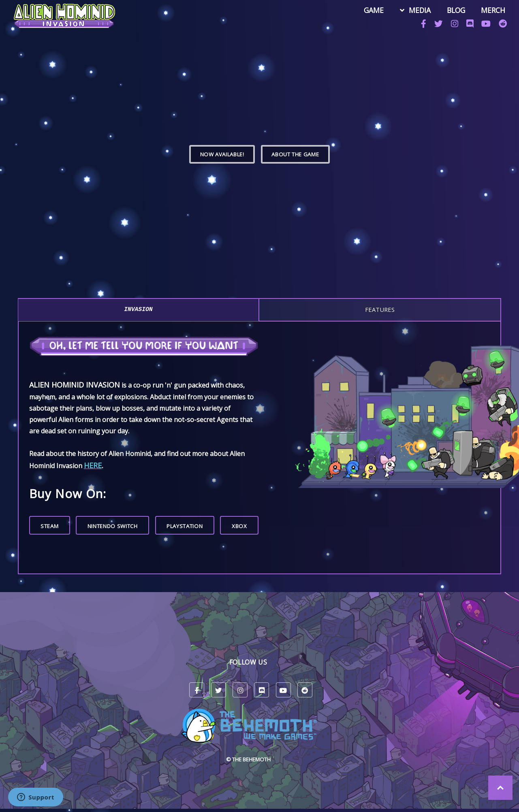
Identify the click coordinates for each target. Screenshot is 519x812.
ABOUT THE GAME (295, 154)
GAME (373, 11)
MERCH (492, 11)
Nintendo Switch (113, 526)
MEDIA (419, 11)
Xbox (239, 526)
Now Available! (222, 154)
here (93, 465)
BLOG (455, 11)
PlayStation (185, 526)
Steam (49, 526)
